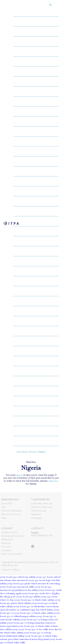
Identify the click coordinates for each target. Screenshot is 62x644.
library (25, 452)
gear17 (36, 171)
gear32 (36, 321)
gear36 (36, 361)
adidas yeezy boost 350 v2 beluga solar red (35, 619)
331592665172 (18, 590)
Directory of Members (12, 511)
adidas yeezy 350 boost (45, 597)
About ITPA (7, 504)
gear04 (36, 41)
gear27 (36, 271)
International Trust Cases (13, 536)
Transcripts (36, 518)
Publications (7, 540)
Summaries (36, 514)
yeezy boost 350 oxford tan (14, 577)
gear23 (36, 231)
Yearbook (6, 543)
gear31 (36, 311)
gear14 (36, 141)
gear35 (36, 351)
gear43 (36, 431)
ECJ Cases (6, 547)
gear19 (36, 191)
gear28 (36, 281)
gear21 (36, 211)
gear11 (36, 111)
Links (4, 518)
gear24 (36, 241)
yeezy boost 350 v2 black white (30, 613)
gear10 (36, 101)
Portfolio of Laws (9, 532)
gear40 (36, 401)
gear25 (36, 251)
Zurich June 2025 (39, 511)
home (19, 452)
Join (3, 507)
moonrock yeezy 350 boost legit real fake (39, 580)
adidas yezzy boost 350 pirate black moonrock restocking (30, 583)
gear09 (36, 91)
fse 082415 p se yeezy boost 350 (16, 597)
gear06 (36, 61)
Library (7, 528)
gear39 (36, 391)
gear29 (36, 291)
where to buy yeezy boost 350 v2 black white (23, 600)
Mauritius (33, 452)
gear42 (36, 421)
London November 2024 (42, 504)
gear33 (36, 331)
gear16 (36, 161)
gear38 (36, 381)
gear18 (36, 181)
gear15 (36, 151)
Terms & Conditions (10, 570)
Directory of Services (11, 514)
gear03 (36, 31)
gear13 (36, 131)
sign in (19, 475)
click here (53, 481)
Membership (10, 500)
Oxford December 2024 (41, 507)
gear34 (36, 341)
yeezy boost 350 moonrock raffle (17, 587)
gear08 (36, 81)
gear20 (36, 201)
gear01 (36, 11)
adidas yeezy (12, 629)
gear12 (36, 121)
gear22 (36, 221)
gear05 (36, 51)
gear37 (36, 371)
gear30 (36, 301)
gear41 (36, 411)
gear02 (36, 21)
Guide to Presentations (12, 554)
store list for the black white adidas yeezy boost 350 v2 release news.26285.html (31, 633)
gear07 (36, 71)
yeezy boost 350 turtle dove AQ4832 (41, 593)
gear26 (36, 261)
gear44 (36, 441)
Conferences (41, 500)
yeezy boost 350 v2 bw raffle (33, 629)
